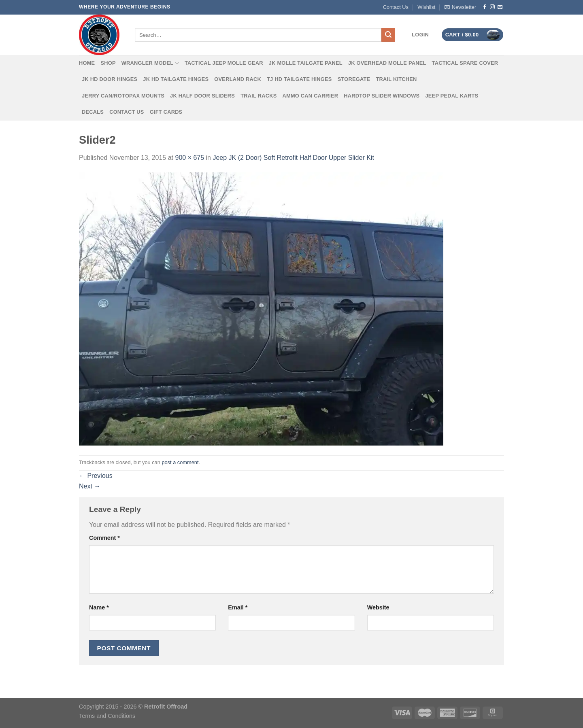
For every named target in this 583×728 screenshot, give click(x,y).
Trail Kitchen (396, 79)
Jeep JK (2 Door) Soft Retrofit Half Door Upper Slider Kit (293, 158)
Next (90, 486)
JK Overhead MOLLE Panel (387, 63)
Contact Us (396, 7)
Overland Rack (238, 79)
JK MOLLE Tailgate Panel (306, 63)
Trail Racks (259, 96)
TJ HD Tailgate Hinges (299, 79)
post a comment (180, 462)
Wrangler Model (150, 63)
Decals (93, 112)
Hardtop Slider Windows (382, 96)
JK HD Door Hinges (110, 79)
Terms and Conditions (107, 716)
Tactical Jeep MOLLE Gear (224, 63)
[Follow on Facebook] (485, 7)
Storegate (354, 79)
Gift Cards (166, 112)
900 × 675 (189, 158)
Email (238, 607)
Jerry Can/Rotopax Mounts (123, 96)
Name (99, 607)
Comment (104, 538)
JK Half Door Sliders (202, 96)
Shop (108, 63)
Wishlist (426, 7)
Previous (96, 476)
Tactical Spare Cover (465, 63)
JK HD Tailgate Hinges (176, 79)
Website (378, 607)
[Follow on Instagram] (492, 7)
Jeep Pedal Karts (452, 96)
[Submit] (388, 35)
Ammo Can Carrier (311, 96)
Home (87, 63)
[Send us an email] (500, 7)
